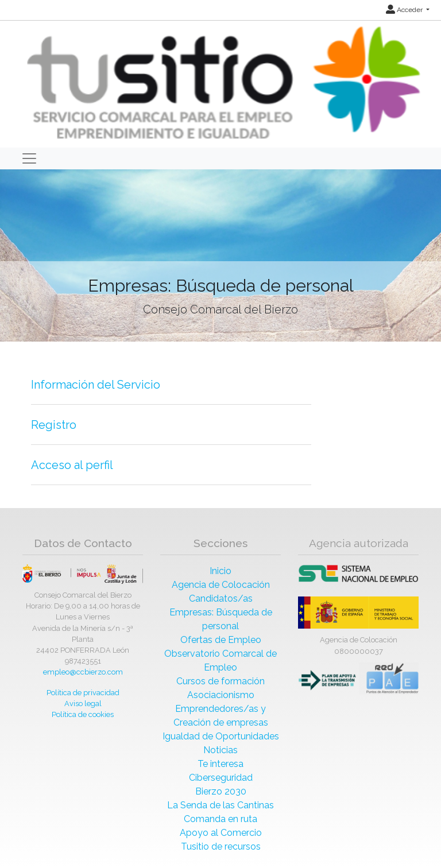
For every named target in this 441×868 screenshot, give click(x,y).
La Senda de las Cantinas (220, 805)
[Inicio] (222, 84)
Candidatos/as (221, 598)
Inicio (220, 571)
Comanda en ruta (220, 819)
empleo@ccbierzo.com (83, 672)
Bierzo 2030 (221, 791)
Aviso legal (83, 704)
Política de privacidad (83, 693)
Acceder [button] (405, 10)
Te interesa (220, 764)
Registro (54, 425)
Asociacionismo (221, 695)
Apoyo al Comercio (221, 833)
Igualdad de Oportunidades (221, 736)
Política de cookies (83, 714)
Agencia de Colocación (221, 585)
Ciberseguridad (221, 778)
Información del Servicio (96, 385)
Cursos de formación (220, 681)
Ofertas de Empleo (221, 640)
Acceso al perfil (72, 465)
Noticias (220, 750)
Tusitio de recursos (221, 846)
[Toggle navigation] (29, 158)
